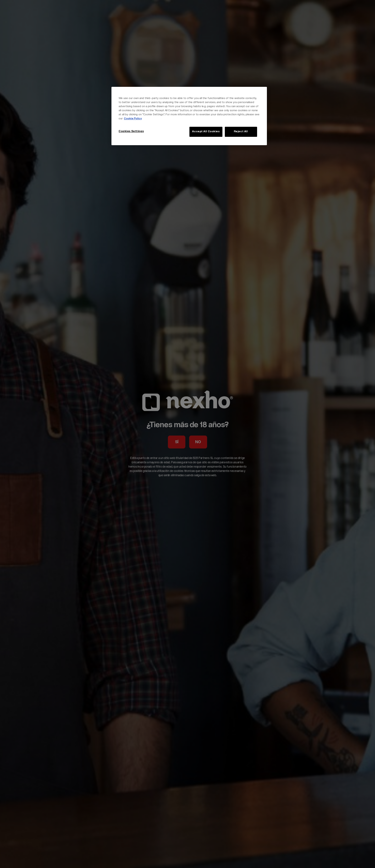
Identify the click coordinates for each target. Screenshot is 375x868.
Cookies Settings (131, 131)
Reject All (241, 132)
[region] (189, 116)
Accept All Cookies (206, 132)
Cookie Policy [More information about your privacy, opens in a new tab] (133, 119)
